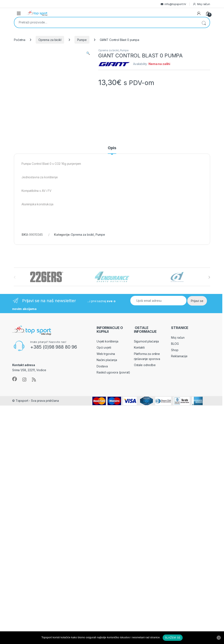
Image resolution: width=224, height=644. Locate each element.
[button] (88, 53)
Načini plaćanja (107, 360)
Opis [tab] (112, 148)
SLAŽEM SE (173, 638)
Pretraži (204, 22)
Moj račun (201, 4)
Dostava (102, 366)
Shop (175, 350)
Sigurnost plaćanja (146, 341)
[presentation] (209, 277)
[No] (219, 638)
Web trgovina (106, 354)
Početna (20, 40)
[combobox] (106, 22)
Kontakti (139, 347)
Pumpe (82, 40)
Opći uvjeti (104, 347)
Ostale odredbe (145, 365)
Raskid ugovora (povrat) (113, 372)
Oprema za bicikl (50, 40)
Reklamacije (179, 356)
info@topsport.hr (175, 4)
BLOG (175, 344)
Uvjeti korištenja (107, 341)
